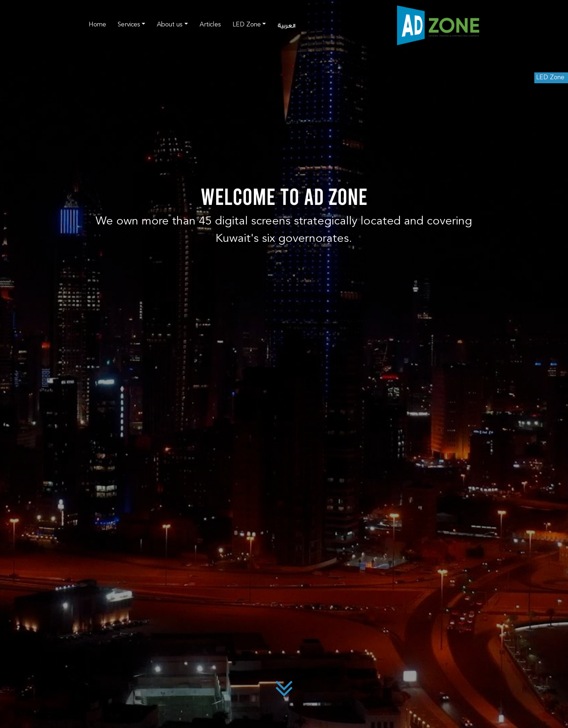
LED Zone (550, 78)
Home (97, 25)
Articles (210, 25)
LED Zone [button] (247, 25)
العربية (286, 26)
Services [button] (129, 25)
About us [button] (170, 25)
